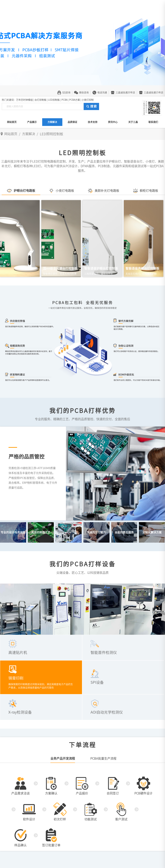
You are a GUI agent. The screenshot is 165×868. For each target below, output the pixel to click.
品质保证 (72, 122)
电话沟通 (102, 92)
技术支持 (93, 122)
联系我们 (153, 122)
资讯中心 (113, 122)
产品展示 (32, 122)
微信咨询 (84, 92)
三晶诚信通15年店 (154, 92)
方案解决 (52, 122)
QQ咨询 (66, 92)
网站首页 (12, 122)
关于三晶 (133, 122)
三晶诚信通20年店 (125, 92)
